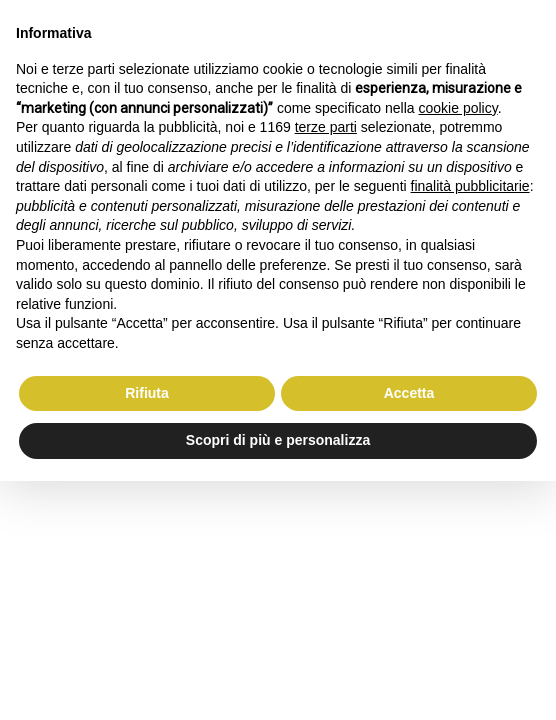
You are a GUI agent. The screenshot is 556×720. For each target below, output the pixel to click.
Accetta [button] (409, 393)
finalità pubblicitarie (470, 186)
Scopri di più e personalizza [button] (278, 440)
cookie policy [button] (458, 108)
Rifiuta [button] (147, 393)
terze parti (326, 127)
